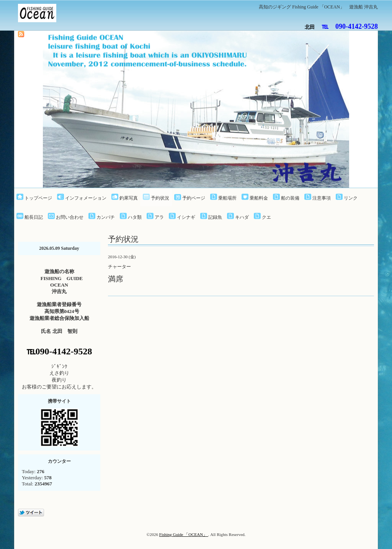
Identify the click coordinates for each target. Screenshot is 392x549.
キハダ (242, 217)
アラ (159, 217)
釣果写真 (129, 198)
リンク (351, 198)
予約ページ (194, 198)
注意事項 (322, 198)
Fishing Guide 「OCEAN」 (184, 534)
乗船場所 (227, 198)
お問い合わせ (70, 217)
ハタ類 (135, 217)
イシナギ (186, 217)
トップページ (38, 198)
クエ (266, 217)
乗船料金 (259, 198)
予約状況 (160, 198)
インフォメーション (86, 198)
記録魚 (215, 217)
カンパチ (106, 217)
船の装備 (290, 198)
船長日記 (34, 217)
